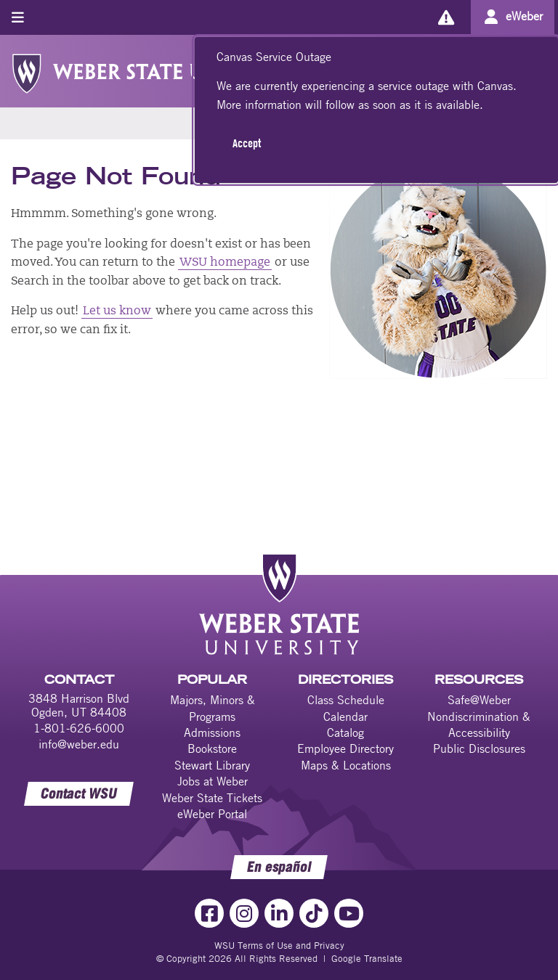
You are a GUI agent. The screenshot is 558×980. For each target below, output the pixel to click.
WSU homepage (225, 263)
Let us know (117, 311)
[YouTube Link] (349, 913)
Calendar (345, 716)
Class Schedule (346, 700)
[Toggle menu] (18, 17)
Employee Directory (345, 748)
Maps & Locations (346, 765)
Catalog (345, 732)
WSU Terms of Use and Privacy (279, 945)
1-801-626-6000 (79, 728)
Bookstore (212, 748)
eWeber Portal (212, 814)
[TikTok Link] (314, 913)
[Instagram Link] (244, 913)
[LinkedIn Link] (279, 913)
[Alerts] (446, 17)
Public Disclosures (479, 748)
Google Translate (367, 958)
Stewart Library (212, 765)
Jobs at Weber (213, 781)
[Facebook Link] (209, 913)
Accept (247, 143)
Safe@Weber (479, 700)
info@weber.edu (79, 744)
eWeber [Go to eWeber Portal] (524, 16)
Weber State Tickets (212, 798)
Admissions (212, 732)
